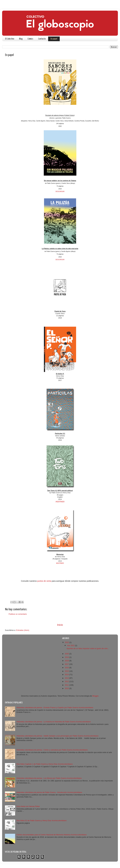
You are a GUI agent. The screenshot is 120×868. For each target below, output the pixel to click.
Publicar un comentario (18, 614)
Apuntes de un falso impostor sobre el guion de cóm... (88, 649)
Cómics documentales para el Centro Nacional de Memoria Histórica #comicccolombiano (52, 835)
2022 (67, 642)
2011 (67, 685)
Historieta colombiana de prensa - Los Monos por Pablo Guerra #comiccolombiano (49, 778)
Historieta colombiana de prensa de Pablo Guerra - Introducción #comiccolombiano (49, 792)
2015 (67, 671)
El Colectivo (10, 39)
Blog (21, 39)
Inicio (60, 625)
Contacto (42, 39)
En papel (54, 39)
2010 (67, 688)
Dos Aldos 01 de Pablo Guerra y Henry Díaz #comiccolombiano (42, 821)
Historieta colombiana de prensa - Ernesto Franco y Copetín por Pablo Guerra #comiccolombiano (55, 708)
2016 (67, 668)
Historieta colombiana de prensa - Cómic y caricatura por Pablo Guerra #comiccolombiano (52, 750)
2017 (67, 664)
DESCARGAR (60, 192)
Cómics (30, 39)
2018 (67, 661)
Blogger (95, 696)
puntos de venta (44, 581)
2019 (67, 657)
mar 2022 (71, 646)
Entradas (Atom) (23, 630)
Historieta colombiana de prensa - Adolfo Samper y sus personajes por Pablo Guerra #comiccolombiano (57, 736)
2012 (67, 682)
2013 (67, 678)
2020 (67, 654)
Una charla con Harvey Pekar (28, 806)
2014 (67, 675)
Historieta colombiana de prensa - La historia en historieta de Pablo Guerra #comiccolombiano (54, 722)
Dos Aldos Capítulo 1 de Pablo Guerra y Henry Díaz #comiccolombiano (45, 764)
